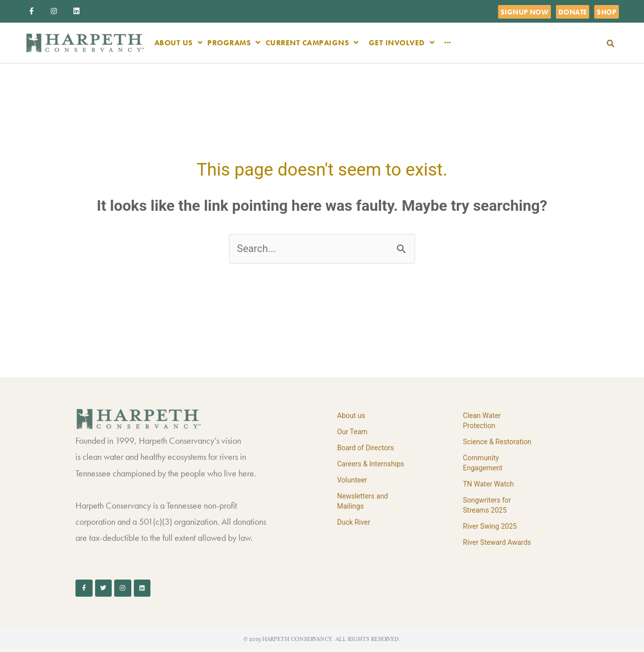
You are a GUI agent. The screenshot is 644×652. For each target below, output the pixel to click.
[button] (611, 44)
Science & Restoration (497, 442)
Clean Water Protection (482, 421)
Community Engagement (482, 463)
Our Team (352, 432)
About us (351, 416)
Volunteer (352, 480)
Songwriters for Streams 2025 (487, 505)
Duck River (354, 522)
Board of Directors (366, 448)
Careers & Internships (371, 464)
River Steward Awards (497, 542)
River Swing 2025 (490, 526)
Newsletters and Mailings (363, 501)
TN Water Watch (488, 484)
